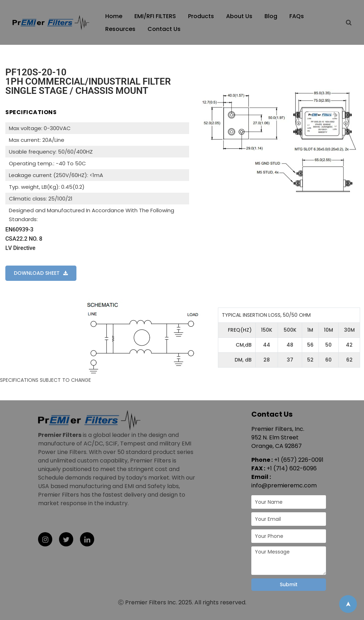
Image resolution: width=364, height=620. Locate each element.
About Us (239, 16)
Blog (271, 16)
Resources (120, 29)
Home (114, 16)
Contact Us (164, 29)
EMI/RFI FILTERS (155, 16)
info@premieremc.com (284, 485)
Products (201, 16)
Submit (289, 584)
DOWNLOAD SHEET (37, 273)
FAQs (297, 16)
